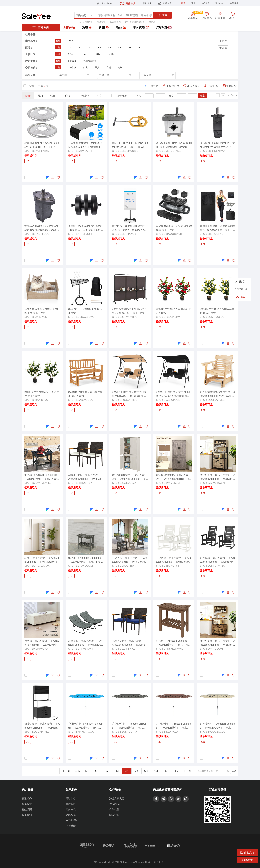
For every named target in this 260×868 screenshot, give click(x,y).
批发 (86, 67)
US (69, 47)
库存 (100, 96)
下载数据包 (173, 86)
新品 (121, 27)
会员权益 (234, 3)
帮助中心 (220, 3)
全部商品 (69, 27)
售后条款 (71, 804)
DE (89, 47)
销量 (54, 96)
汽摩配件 (164, 27)
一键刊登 (153, 86)
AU (140, 47)
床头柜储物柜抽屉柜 (135, 22)
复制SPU (231, 86)
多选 (223, 41)
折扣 (104, 27)
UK (79, 47)
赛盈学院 (27, 809)
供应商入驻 (116, 804)
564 (156, 771)
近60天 (111, 54)
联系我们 (27, 815)
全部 (58, 41)
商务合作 (114, 815)
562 (136, 771)
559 (107, 771)
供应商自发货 (90, 61)
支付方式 (71, 809)
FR (100, 47)
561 (127, 771)
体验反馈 (71, 826)
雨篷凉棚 (101, 22)
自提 (109, 67)
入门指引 (205, 3)
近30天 (98, 54)
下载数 (84, 96)
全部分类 (41, 27)
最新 (40, 96)
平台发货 (72, 61)
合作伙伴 (114, 809)
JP (130, 47)
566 (176, 771)
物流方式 (71, 815)
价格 (69, 96)
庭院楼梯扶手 (86, 22)
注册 (193, 3)
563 (146, 771)
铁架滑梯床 (115, 22)
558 (97, 771)
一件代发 (72, 67)
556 (78, 771)
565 (166, 771)
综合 (28, 96)
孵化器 (152, 22)
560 (117, 771)
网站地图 (159, 862)
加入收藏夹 (193, 86)
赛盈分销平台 (36, 16)
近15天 (84, 54)
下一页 (187, 771)
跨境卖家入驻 (117, 799)
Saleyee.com (127, 862)
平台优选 (141, 27)
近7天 (70, 54)
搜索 (162, 15)
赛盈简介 (27, 799)
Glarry (71, 41)
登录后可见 (31, 156)
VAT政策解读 (73, 820)
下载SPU (213, 86)
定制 (120, 67)
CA (120, 47)
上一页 (66, 771)
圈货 (97, 67)
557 (87, 771)
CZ (110, 47)
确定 (202, 96)
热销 (87, 27)
